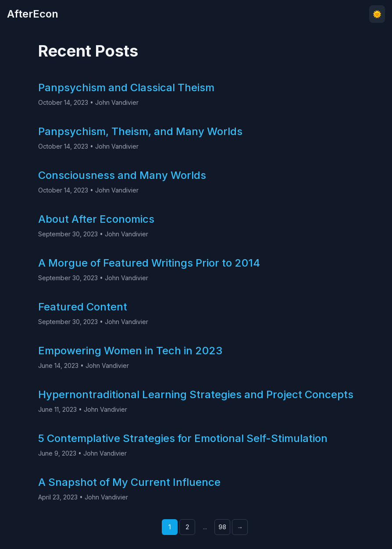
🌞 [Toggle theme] (377, 14)
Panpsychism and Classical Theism (126, 87)
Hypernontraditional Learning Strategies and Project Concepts (196, 394)
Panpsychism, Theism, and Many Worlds (140, 131)
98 (222, 527)
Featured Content (83, 307)
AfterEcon (33, 14)
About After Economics (96, 219)
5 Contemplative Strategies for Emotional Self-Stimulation (183, 438)
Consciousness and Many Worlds (122, 175)
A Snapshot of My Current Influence (129, 482)
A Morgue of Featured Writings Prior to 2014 (149, 263)
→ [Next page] (240, 527)
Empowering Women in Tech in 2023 (130, 351)
